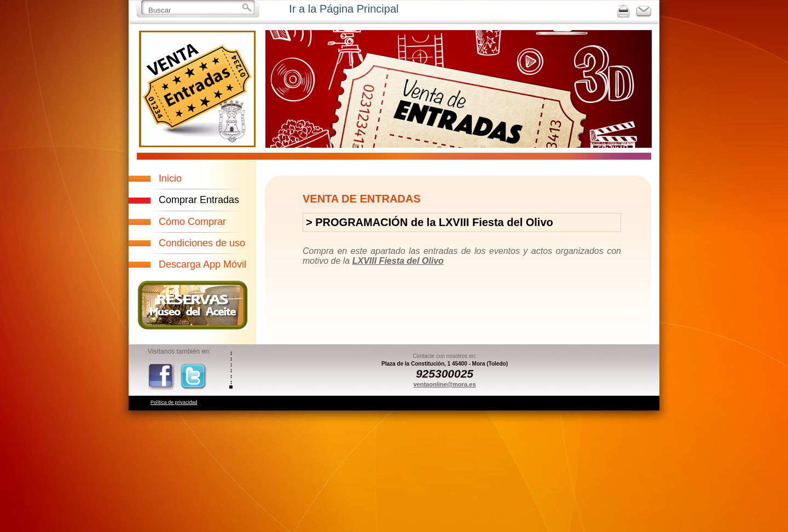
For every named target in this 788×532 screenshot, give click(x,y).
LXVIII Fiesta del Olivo (398, 261)
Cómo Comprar (192, 222)
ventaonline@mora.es (444, 384)
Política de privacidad (174, 402)
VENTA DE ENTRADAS (362, 199)
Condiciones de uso (202, 243)
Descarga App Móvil (202, 264)
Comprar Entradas (199, 200)
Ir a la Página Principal (344, 9)
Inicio (170, 178)
